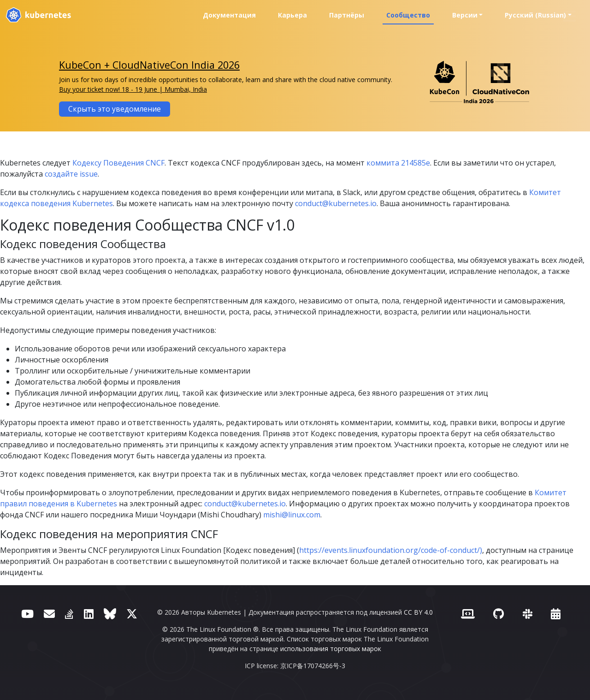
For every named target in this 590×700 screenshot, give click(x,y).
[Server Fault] (69, 614)
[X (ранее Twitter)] (132, 614)
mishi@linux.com (292, 515)
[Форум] (49, 614)
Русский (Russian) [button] (535, 15)
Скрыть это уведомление (115, 109)
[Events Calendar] (556, 614)
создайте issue (71, 174)
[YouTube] (27, 614)
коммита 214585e (398, 163)
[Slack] (528, 614)
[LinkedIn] (89, 614)
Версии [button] (465, 15)
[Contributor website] (468, 614)
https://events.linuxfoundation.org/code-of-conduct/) (391, 550)
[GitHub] (499, 614)
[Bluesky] (110, 614)
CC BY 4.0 (418, 612)
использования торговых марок (331, 649)
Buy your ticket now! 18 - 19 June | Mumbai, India (133, 89)
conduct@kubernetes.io (336, 203)
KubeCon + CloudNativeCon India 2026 (149, 65)
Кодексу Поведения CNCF (118, 163)
